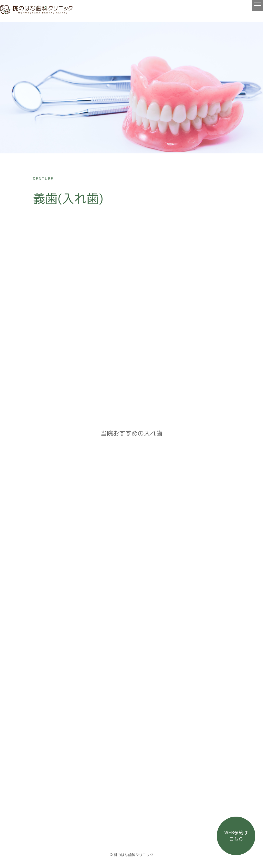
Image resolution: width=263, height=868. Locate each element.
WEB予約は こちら (236, 836)
